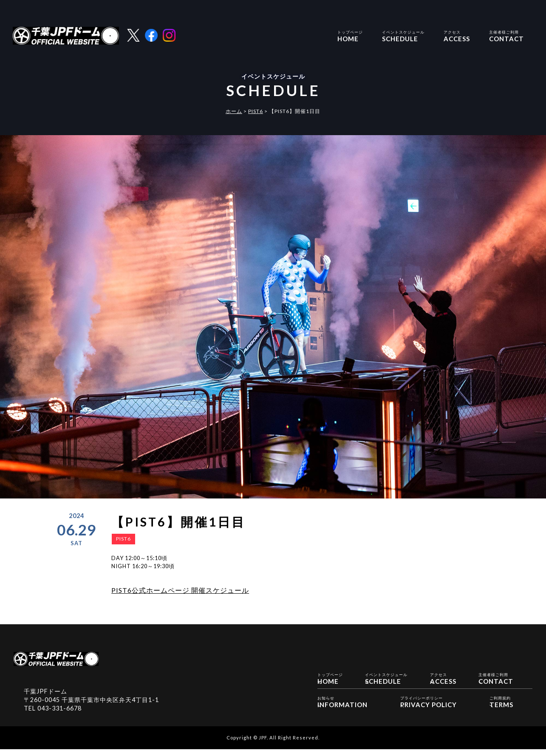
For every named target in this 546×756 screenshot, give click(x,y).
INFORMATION (342, 708)
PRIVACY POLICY (429, 708)
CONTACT (506, 35)
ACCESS (457, 35)
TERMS (501, 708)
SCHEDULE (403, 35)
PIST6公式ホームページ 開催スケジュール (180, 590)
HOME (350, 35)
